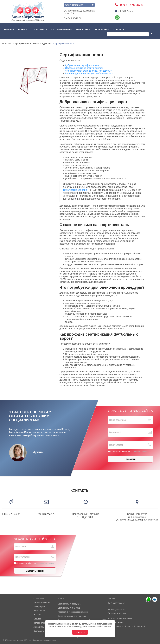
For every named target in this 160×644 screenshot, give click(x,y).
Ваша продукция (118, 420)
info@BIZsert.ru (125, 11)
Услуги (23, 29)
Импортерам (83, 29)
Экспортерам (102, 29)
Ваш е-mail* (115, 433)
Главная (9, 29)
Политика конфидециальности (44, 640)
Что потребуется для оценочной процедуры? (88, 71)
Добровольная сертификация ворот (84, 65)
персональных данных (139, 452)
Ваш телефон (116, 445)
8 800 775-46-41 (11, 514)
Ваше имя (21, 547)
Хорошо (80, 632)
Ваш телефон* (23, 557)
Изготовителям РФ (62, 29)
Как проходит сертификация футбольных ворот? (90, 73)
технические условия (75, 190)
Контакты (119, 29)
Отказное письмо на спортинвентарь (84, 68)
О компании (39, 29)
